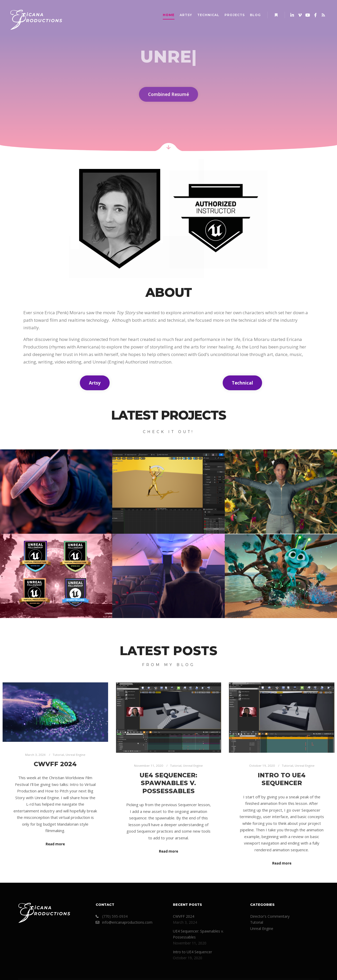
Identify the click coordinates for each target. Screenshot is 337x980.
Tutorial (58, 755)
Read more (55, 844)
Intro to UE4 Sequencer (282, 779)
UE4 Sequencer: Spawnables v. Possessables (168, 783)
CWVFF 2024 (55, 764)
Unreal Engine (75, 755)
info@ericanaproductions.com (124, 922)
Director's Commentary (270, 916)
